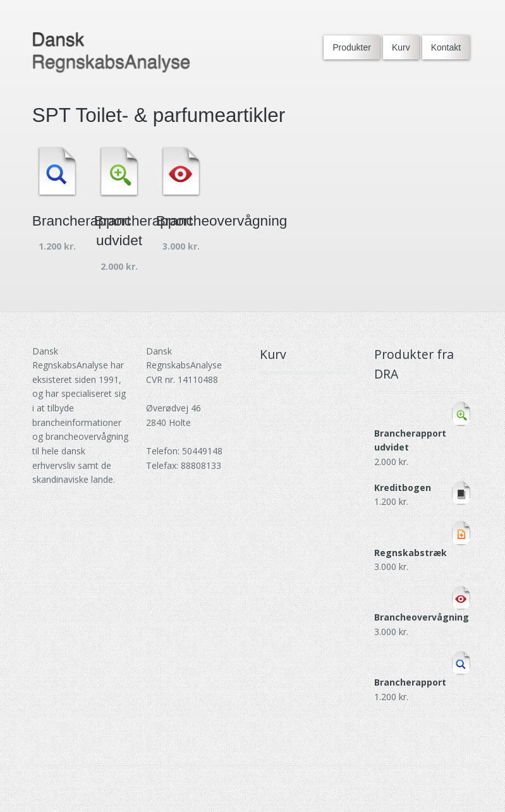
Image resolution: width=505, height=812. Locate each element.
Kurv (401, 47)
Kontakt (446, 47)
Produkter (352, 47)
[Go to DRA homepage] (111, 53)
